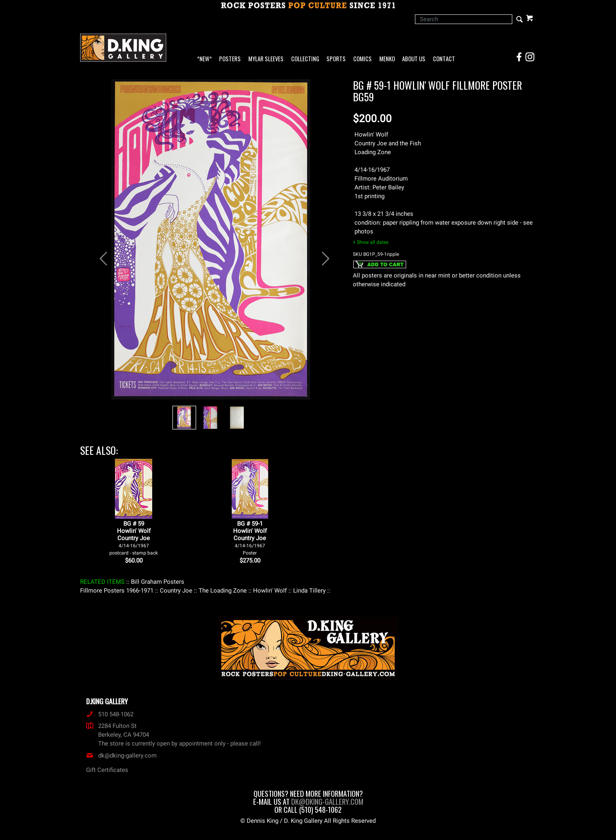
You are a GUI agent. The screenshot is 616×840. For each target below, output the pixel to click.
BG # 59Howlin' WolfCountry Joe (134, 538)
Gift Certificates (107, 770)
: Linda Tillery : (309, 591)
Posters (230, 59)
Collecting (305, 59)
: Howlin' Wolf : (270, 591)
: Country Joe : (176, 591)
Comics (362, 59)
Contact (444, 59)
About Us (414, 59)
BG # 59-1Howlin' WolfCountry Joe (250, 538)
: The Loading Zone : (223, 591)
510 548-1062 (110, 714)
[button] (100, 254)
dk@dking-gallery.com (121, 756)
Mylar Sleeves (266, 59)
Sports (336, 59)
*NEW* (204, 59)
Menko (387, 59)
